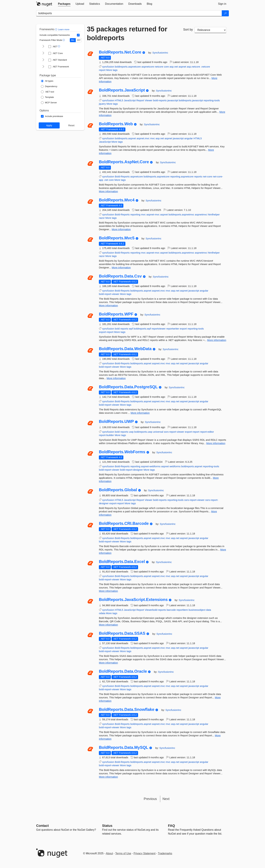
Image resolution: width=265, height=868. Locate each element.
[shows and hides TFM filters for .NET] (43, 47)
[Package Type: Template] (47, 97)
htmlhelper (214, 214)
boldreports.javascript (191, 100)
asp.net (174, 67)
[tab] (64, 4)
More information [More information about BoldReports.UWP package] (216, 443)
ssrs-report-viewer (174, 432)
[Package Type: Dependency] (49, 86)
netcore (159, 67)
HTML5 (119, 100)
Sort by (188, 30)
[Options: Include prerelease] (52, 116)
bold (117, 329)
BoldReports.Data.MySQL (124, 747)
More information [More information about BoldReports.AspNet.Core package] (108, 191)
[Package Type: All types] (47, 81)
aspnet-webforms (151, 466)
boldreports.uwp (143, 432)
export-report (106, 332)
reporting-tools (212, 100)
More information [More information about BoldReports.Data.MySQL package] (108, 777)
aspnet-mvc (153, 214)
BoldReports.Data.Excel (122, 562)
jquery (102, 104)
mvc (153, 138)
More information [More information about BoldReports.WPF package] (217, 340)
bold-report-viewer (109, 294)
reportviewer (159, 329)
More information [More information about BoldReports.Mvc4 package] (121, 229)
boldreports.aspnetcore (128, 67)
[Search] (225, 13)
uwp (131, 432)
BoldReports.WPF (116, 314)
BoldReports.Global (118, 490)
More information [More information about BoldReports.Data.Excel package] (108, 591)
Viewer (149, 100)
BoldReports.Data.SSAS (122, 633)
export (183, 329)
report (102, 70)
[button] (57, 29)
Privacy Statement (144, 853)
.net (106, 180)
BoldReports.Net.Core (120, 52)
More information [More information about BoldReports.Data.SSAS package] (108, 663)
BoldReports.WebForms (122, 452)
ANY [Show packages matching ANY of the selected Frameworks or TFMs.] (79, 40)
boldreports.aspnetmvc (181, 214)
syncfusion (108, 67)
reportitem (182, 610)
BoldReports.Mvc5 (117, 238)
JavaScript (130, 100)
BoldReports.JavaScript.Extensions (133, 600)
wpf (131, 329)
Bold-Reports (122, 176)
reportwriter (173, 329)
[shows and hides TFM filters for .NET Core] (43, 53)
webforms (175, 466)
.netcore (205, 67)
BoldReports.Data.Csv (120, 276)
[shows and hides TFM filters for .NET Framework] (43, 67)
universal (158, 432)
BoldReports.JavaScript (122, 90)
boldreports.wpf (142, 329)
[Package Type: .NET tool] (47, 92)
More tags (112, 70)
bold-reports (160, 100)
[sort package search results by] (210, 30)
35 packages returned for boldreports (127, 33)
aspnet (182, 67)
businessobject (197, 610)
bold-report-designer (131, 470)
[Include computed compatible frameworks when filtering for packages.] (78, 35)
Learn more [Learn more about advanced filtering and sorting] (64, 29)
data (209, 610)
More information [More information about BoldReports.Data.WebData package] (116, 378)
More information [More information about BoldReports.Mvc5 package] (121, 267)
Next (166, 799)
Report (140, 100)
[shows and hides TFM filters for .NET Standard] (43, 60)
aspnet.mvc (143, 138)
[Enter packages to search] (129, 13)
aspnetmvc (201, 214)
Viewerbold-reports (155, 610)
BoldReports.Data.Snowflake (127, 709)
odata (102, 613)
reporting (135, 214)
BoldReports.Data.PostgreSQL (128, 387)
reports (198, 176)
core (166, 67)
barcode (171, 610)
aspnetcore (148, 67)
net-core (207, 176)
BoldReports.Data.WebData (125, 349)
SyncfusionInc (160, 53)
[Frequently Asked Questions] (171, 826)
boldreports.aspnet (125, 138)
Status (107, 826)
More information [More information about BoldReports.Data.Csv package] (108, 305)
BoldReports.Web (116, 124)
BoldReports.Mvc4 (117, 200)
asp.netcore (194, 67)
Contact (42, 826)
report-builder (106, 435)
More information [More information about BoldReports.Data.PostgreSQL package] (140, 413)
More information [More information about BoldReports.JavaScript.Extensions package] (108, 625)
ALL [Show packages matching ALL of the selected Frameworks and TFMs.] (73, 40)
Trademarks (165, 853)
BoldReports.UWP (116, 422)
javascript (173, 100)
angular (189, 138)
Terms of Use (123, 853)
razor (102, 218)
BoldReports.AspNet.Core (124, 162)
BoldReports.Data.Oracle (123, 671)
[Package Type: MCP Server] (49, 103)
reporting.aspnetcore (182, 176)
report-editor (207, 432)
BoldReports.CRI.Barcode (124, 523)
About (109, 853)
